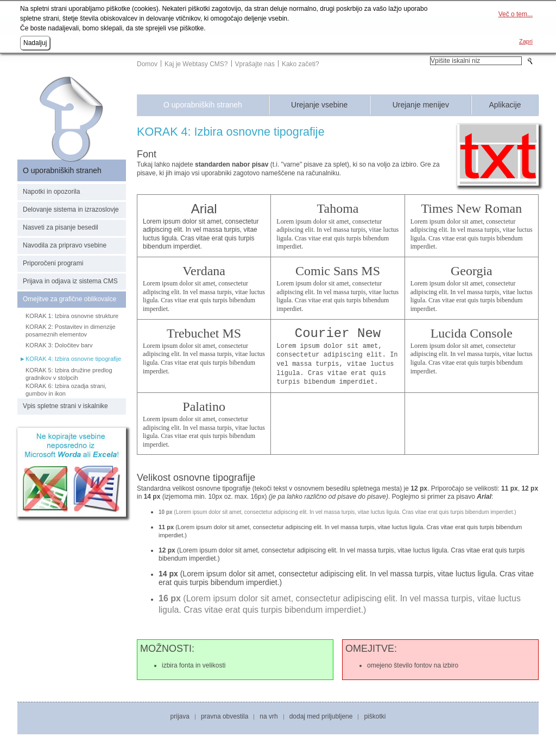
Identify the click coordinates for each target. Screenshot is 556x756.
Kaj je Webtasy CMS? (196, 64)
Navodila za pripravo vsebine (65, 245)
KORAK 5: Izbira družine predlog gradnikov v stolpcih (69, 374)
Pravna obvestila (225, 716)
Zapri (526, 41)
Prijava (180, 716)
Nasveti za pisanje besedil (61, 227)
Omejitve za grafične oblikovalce (69, 299)
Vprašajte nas (255, 64)
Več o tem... (516, 14)
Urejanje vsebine (319, 105)
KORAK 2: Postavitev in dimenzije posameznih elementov (71, 331)
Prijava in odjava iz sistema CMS (70, 281)
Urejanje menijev (421, 105)
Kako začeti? (301, 64)
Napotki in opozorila (51, 192)
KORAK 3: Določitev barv (59, 345)
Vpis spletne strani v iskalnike (65, 406)
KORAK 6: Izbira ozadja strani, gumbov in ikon (66, 390)
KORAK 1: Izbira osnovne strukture (72, 316)
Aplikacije (505, 105)
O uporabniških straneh (203, 105)
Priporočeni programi (53, 263)
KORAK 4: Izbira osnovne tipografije (73, 359)
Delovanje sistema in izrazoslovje (71, 209)
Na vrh (268, 716)
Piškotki (375, 716)
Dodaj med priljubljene (321, 716)
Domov (147, 64)
